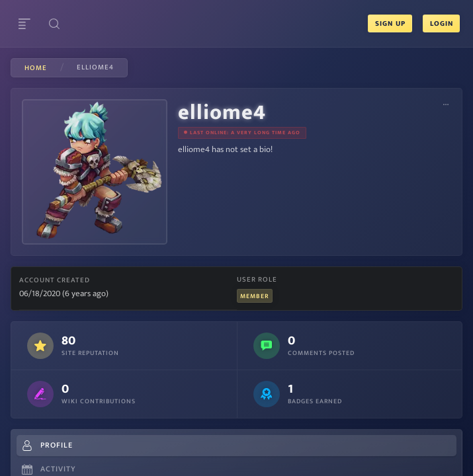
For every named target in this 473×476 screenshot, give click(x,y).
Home (36, 68)
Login (441, 23)
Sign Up (390, 23)
